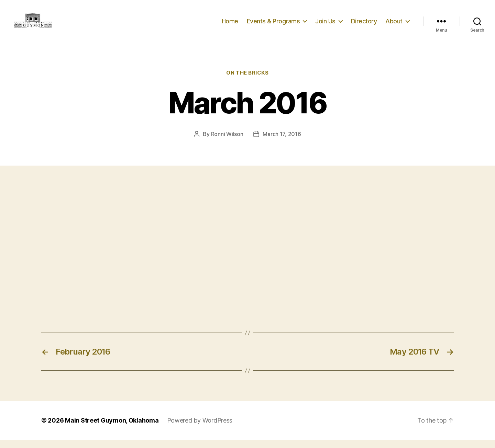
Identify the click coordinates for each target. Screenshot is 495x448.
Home (230, 25)
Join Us (325, 25)
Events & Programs (273, 25)
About (394, 25)
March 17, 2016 (282, 142)
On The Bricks (247, 81)
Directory (364, 25)
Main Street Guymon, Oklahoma (112, 429)
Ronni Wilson (227, 142)
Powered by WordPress (200, 429)
